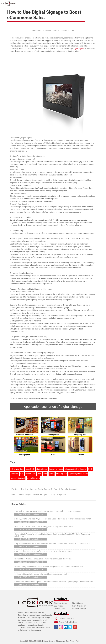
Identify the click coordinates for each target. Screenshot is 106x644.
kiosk (90, 469)
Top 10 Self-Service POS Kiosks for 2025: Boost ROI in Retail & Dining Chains (44, 551)
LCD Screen (58, 606)
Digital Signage (78, 603)
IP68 (40, 474)
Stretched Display (61, 603)
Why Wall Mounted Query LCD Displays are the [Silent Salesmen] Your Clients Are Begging (48, 511)
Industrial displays (79, 609)
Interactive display (79, 606)
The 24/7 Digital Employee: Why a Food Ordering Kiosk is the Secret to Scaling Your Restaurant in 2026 (53, 519)
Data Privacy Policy (73, 641)
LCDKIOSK (37, 641)
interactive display (56, 469)
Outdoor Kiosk (59, 609)
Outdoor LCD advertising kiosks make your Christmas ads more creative (42, 574)
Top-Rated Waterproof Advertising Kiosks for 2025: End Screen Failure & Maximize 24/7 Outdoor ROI (52, 544)
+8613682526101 (68, 618)
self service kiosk (17, 469)
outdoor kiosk (31, 474)
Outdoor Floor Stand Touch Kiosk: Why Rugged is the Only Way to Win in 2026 (44, 527)
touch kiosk (30, 469)
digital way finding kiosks (78, 474)
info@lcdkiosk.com (71, 622)
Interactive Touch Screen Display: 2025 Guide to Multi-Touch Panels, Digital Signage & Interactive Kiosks (55, 582)
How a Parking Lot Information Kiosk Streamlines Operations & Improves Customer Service (49, 567)
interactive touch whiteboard (75, 469)
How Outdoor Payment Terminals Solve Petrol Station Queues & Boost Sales (43, 559)
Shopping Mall (61, 474)
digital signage (79, 49)
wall (22, 474)
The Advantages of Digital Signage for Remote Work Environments (49, 489)
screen (52, 474)
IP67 (45, 474)
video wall (14, 474)
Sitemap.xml (61, 641)
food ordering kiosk (18, 478)
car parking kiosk (33, 478)
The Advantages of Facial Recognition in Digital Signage (41, 494)
